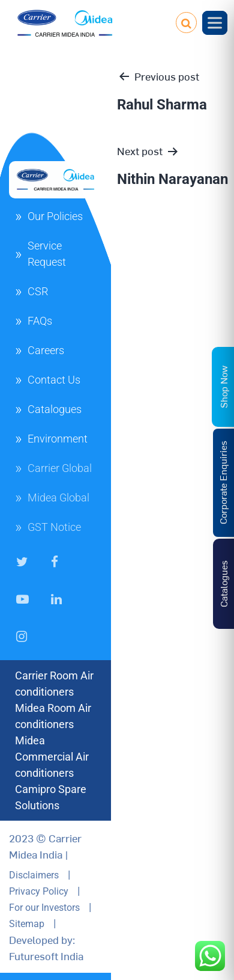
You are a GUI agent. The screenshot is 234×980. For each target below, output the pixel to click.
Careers (46, 350)
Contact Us (54, 380)
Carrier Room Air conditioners (54, 684)
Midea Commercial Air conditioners (52, 757)
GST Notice (54, 527)
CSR (38, 291)
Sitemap (27, 924)
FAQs (40, 321)
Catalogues (55, 409)
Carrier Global (60, 468)
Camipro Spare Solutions (51, 797)
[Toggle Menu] (215, 23)
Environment (58, 439)
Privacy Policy (39, 891)
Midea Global (58, 498)
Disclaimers (34, 875)
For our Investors (44, 908)
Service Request (47, 254)
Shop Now (223, 387)
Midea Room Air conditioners (53, 716)
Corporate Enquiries (223, 482)
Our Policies (55, 216)
